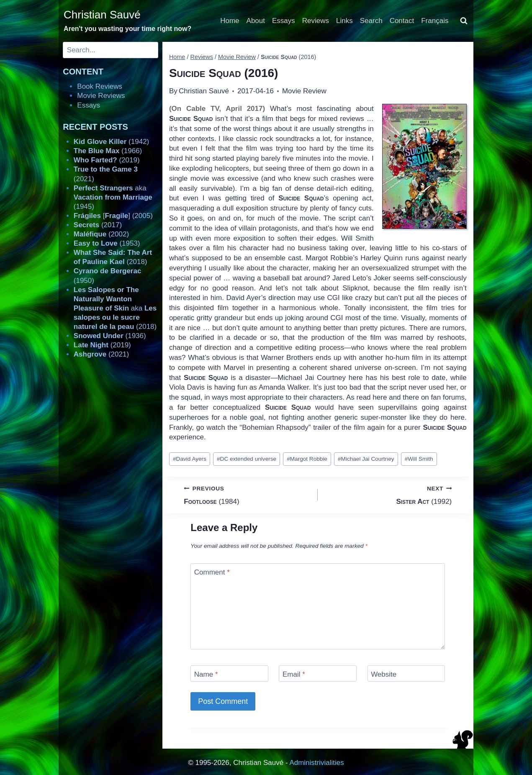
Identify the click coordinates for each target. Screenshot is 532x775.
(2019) (107, 160)
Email (294, 674)
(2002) (101, 234)
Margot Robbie (307, 459)
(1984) (247, 494)
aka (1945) (113, 197)
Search (371, 21)
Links (344, 21)
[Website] (406, 674)
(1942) (111, 142)
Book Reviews (100, 86)
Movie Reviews (101, 96)
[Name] (229, 674)
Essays (284, 21)
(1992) (388, 494)
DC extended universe (247, 459)
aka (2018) (115, 308)
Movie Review (304, 91)
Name (206, 674)
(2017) (98, 225)
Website (384, 674)
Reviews (316, 21)
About (256, 21)
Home (230, 21)
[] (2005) (113, 216)
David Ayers (190, 459)
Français (435, 21)
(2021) (101, 354)
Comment (212, 572)
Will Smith (419, 459)
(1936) (110, 336)
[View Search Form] (464, 21)
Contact (402, 21)
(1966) (108, 151)
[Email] (318, 674)
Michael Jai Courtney (366, 459)
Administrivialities (316, 763)
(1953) (107, 243)
